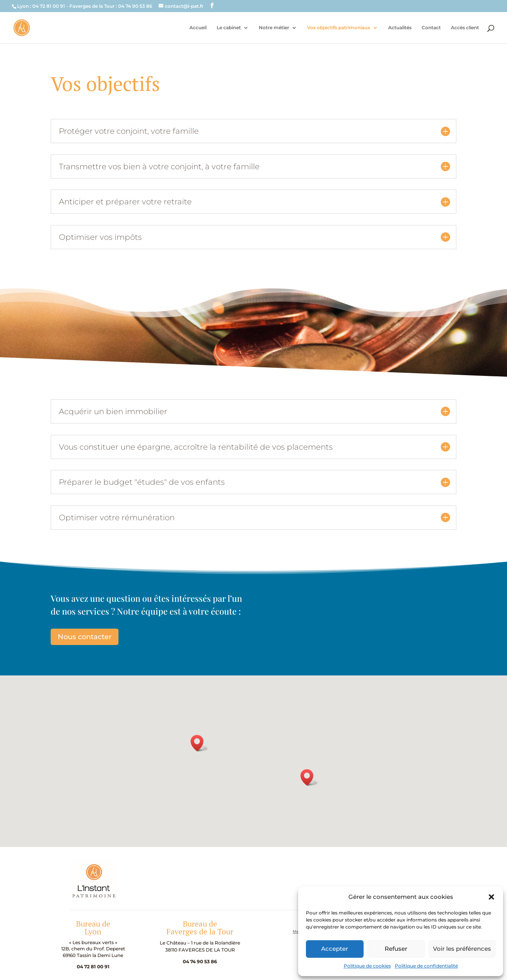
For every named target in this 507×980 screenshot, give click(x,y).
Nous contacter (85, 637)
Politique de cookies (367, 966)
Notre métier (274, 28)
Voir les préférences (462, 949)
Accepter (335, 949)
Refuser (396, 949)
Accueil (198, 28)
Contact (431, 28)
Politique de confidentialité (426, 966)
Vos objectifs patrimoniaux (339, 28)
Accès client (465, 28)
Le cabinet (229, 28)
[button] (491, 897)
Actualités (400, 28)
